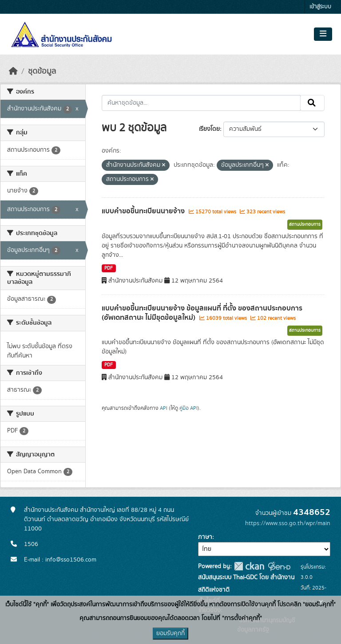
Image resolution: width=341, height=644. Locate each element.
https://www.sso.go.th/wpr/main (288, 523)
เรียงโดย (209, 129)
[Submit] (312, 103)
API (164, 408)
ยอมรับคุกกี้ (170, 633)
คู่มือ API (188, 408)
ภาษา (205, 537)
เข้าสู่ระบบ (320, 7)
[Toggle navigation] (323, 34)
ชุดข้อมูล (42, 71)
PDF (109, 268)
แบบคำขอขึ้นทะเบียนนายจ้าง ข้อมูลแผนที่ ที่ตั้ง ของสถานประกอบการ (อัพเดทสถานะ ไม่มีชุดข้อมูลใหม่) (202, 313)
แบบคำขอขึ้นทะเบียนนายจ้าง (144, 211)
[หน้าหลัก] (13, 71)
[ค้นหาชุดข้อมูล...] (201, 103)
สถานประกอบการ (305, 224)
